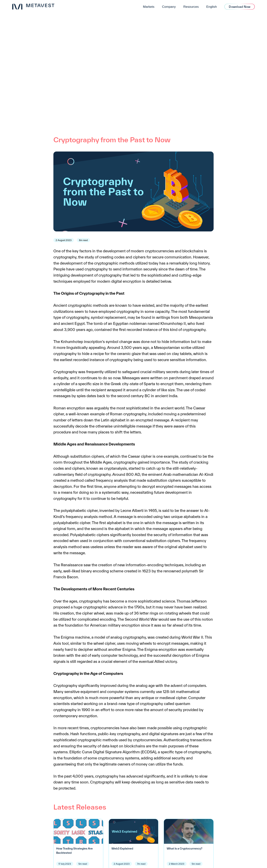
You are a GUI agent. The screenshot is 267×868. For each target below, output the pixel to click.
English (212, 7)
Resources (191, 7)
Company (169, 7)
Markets (149, 7)
